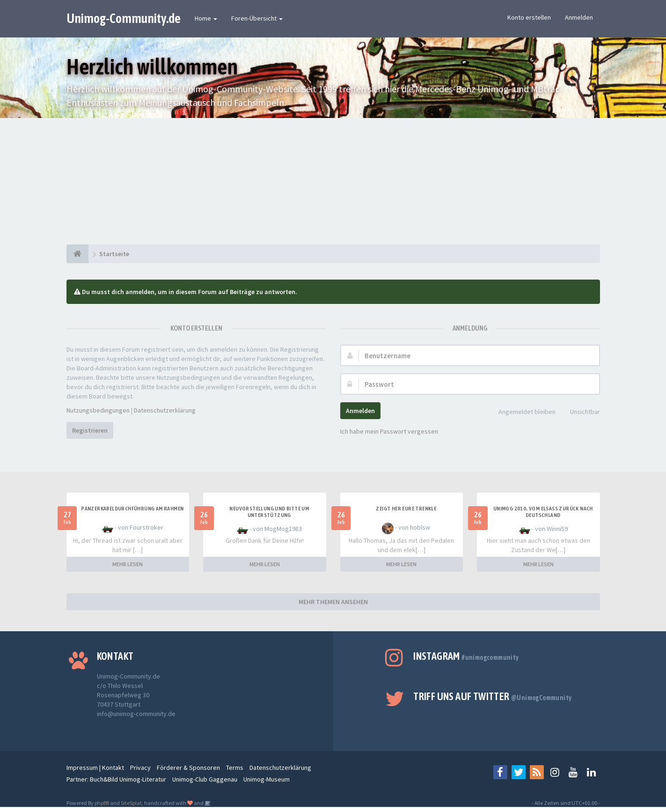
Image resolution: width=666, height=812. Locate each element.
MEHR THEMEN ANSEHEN (333, 602)
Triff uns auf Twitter (492, 696)
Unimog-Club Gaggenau (205, 779)
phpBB (102, 803)
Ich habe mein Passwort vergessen (389, 431)
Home (206, 18)
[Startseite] (77, 254)
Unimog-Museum (267, 779)
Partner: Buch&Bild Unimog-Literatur (116, 779)
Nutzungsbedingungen (98, 410)
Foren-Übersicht (257, 18)
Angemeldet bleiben (522, 412)
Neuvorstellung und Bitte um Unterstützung (269, 512)
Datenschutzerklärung (165, 410)
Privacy (140, 768)
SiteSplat (131, 803)
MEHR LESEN (128, 564)
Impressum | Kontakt (95, 768)
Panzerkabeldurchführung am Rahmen (132, 509)
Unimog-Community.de (124, 18)
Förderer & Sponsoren (188, 768)
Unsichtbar (580, 412)
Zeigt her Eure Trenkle (406, 509)
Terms (235, 768)
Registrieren (90, 430)
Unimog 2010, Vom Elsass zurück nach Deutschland (543, 512)
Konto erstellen (529, 17)
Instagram (466, 656)
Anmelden (579, 17)
